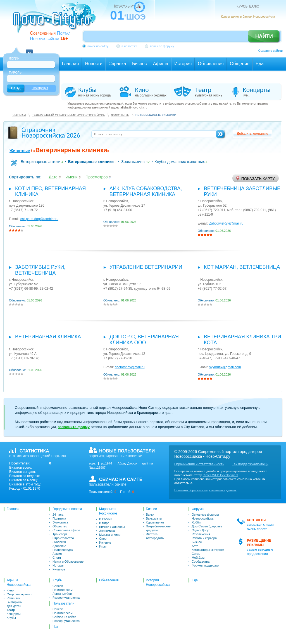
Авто (195, 546)
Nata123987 (97, 468)
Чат (55, 627)
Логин (14, 58)
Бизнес (151, 509)
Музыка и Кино (110, 535)
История (59, 565)
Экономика (60, 522)
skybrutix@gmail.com (225, 367)
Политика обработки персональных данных (205, 490)
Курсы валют (155, 522)
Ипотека (152, 534)
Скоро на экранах (19, 594)
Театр (11, 610)
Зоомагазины (133, 162)
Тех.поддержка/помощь (250, 464)
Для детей (14, 606)
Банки (150, 515)
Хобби (196, 522)
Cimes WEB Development (221, 475)
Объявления (109, 580)
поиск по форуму (162, 46)
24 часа (58, 515)
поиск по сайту (98, 46)
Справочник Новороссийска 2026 (51, 132)
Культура (59, 569)
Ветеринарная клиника (48, 337)
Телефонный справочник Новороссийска (68, 115)
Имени (73, 177)
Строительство (63, 538)
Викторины (15, 602)
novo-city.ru (56, 22)
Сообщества (201, 562)
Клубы (11, 618)
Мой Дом (198, 558)
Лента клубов (62, 594)
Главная (19, 115)
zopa (92, 463)
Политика (59, 518)
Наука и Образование (68, 562)
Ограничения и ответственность (199, 464)
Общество (60, 526)
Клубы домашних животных (180, 162)
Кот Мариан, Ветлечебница (242, 267)
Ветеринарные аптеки (40, 162)
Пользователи (63, 603)
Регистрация (40, 88)
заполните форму (74, 427)
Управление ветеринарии (146, 267)
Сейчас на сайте (64, 617)
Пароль (15, 72)
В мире (104, 523)
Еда (195, 580)
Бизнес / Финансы (112, 527)
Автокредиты (155, 538)
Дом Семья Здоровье (207, 526)
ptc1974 (107, 463)
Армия (57, 554)
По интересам (63, 590)
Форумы (198, 509)
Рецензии (14, 598)
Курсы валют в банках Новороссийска (248, 16)
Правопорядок (63, 550)
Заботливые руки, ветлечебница (40, 270)
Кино (10, 590)
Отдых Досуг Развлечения (201, 532)
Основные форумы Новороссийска (205, 516)
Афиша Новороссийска (19, 582)
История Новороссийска (158, 582)
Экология (59, 542)
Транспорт (60, 534)
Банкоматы (154, 518)
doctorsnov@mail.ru (130, 367)
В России (106, 519)
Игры (103, 546)
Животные (120, 115)
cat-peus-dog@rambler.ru (39, 219)
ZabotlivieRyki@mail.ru (226, 223)
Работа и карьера (204, 538)
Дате (55, 177)
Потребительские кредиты (158, 528)
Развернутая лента (66, 598)
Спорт (57, 558)
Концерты (14, 614)
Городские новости (67, 509)
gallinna (148, 463)
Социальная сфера (66, 530)
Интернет (106, 542)
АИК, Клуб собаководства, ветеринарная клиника (146, 191)
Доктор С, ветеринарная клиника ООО (144, 340)
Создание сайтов (270, 51)
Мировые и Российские (108, 511)
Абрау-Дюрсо (127, 463)
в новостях (129, 46)
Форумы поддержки (206, 565)
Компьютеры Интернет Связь (208, 552)
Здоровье (59, 546)
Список (58, 586)
